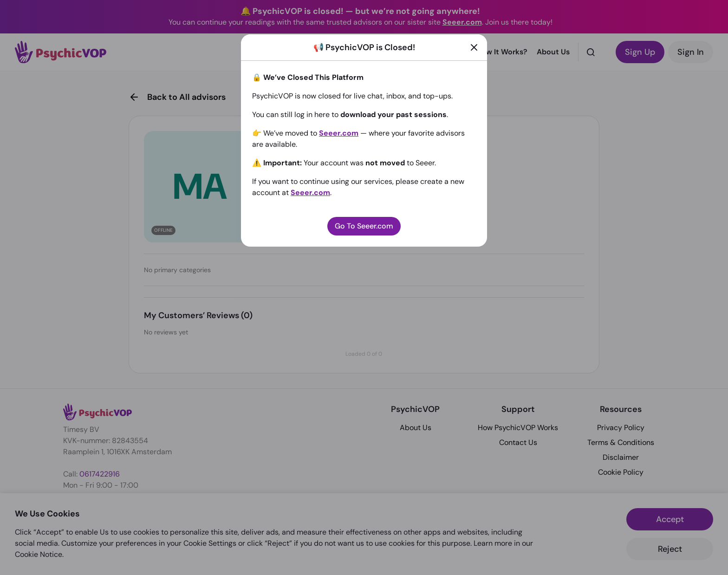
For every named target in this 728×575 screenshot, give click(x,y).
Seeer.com (339, 133)
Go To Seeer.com (364, 226)
